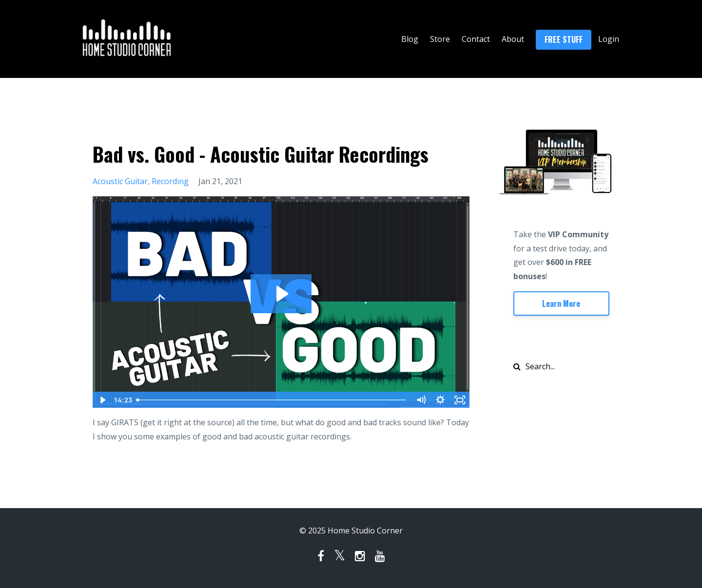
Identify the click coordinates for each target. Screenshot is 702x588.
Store (440, 39)
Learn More (561, 303)
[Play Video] (102, 400)
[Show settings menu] (441, 400)
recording (170, 181)
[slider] (272, 400)
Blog (410, 39)
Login (609, 39)
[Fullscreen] (460, 400)
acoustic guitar (120, 181)
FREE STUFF (564, 39)
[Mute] (421, 400)
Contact (476, 39)
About (513, 39)
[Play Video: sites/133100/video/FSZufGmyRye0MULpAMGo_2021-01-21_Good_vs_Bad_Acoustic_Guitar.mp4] (281, 294)
